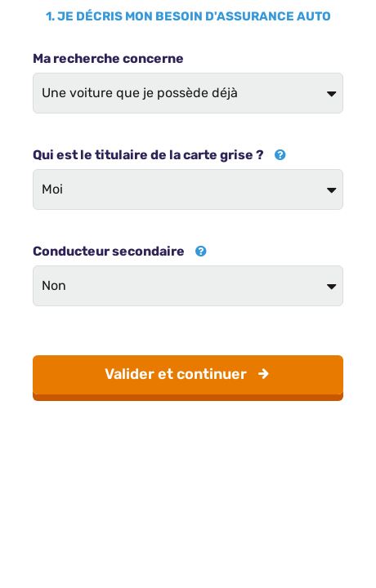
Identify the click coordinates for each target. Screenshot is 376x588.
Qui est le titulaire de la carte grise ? (159, 155)
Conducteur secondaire (120, 251)
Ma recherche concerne (108, 58)
